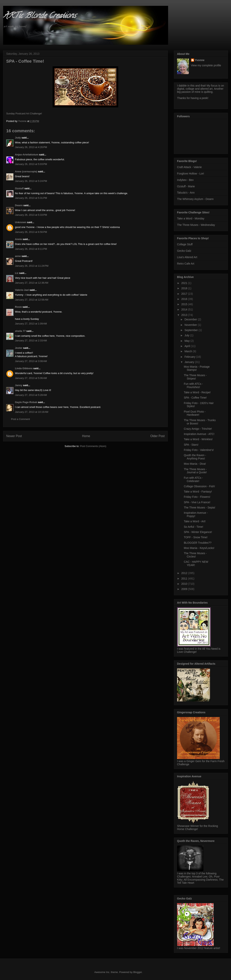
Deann (19, 205)
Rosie (18, 307)
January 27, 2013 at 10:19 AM (32, 412)
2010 (185, 584)
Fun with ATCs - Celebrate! (193, 479)
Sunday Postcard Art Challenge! (24, 114)
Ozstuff (19, 188)
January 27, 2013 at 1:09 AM (31, 324)
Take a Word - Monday (191, 218)
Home (86, 436)
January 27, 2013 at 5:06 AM (31, 378)
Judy (18, 138)
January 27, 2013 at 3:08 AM (31, 361)
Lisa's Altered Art (187, 257)
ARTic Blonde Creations (40, 16)
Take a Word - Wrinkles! (198, 439)
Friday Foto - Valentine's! (199, 450)
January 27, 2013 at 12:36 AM (32, 283)
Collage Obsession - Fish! (199, 486)
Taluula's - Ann (186, 193)
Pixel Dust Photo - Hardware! (195, 413)
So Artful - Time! (194, 527)
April (188, 346)
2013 (185, 315)
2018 (185, 288)
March (189, 351)
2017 (185, 294)
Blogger (137, 972)
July (187, 335)
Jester (19, 348)
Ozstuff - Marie (186, 186)
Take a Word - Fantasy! (198, 492)
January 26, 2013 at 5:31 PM (31, 198)
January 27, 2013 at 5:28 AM (31, 395)
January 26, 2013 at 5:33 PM (31, 215)
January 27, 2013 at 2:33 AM (31, 341)
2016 (185, 299)
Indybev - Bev (185, 180)
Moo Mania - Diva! (195, 464)
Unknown (21, 222)
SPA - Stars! (191, 445)
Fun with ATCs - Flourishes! (193, 385)
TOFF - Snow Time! (196, 537)
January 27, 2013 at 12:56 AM (32, 300)
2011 (185, 579)
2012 (185, 573)
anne (18, 256)
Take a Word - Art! (195, 521)
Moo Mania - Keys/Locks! (199, 548)
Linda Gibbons (24, 368)
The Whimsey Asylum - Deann (195, 199)
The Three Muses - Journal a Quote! (195, 471)
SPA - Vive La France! (197, 502)
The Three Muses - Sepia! (200, 508)
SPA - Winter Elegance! (198, 532)
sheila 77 (20, 331)
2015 (185, 304)
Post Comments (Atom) (93, 446)
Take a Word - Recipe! (197, 392)
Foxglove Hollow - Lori (191, 174)
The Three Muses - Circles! (195, 555)
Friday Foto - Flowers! (197, 497)
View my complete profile (206, 65)
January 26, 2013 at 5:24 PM (31, 181)
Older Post (157, 436)
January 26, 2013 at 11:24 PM (32, 266)
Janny (19, 385)
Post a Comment (20, 419)
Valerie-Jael (22, 290)
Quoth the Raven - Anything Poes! (195, 457)
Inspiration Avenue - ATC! (199, 434)
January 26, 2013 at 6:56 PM (31, 232)
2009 (185, 589)
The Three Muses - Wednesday (196, 225)
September (191, 330)
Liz (17, 273)
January (190, 362)
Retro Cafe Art (186, 264)
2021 (185, 283)
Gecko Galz (184, 251)
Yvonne (200, 60)
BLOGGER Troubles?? (198, 543)
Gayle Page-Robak (26, 402)
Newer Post (14, 436)
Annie (18, 239)
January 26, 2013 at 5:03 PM (31, 164)
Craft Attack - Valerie (189, 167)
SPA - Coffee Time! (195, 398)
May (187, 341)
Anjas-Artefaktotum (27, 155)
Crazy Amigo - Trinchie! (198, 429)
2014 (185, 309)
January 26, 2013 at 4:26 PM (31, 147)
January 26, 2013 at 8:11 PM (31, 249)
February (190, 357)
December (191, 319)
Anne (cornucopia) (26, 171)
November (191, 325)
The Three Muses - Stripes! (195, 377)
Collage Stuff (185, 244)
